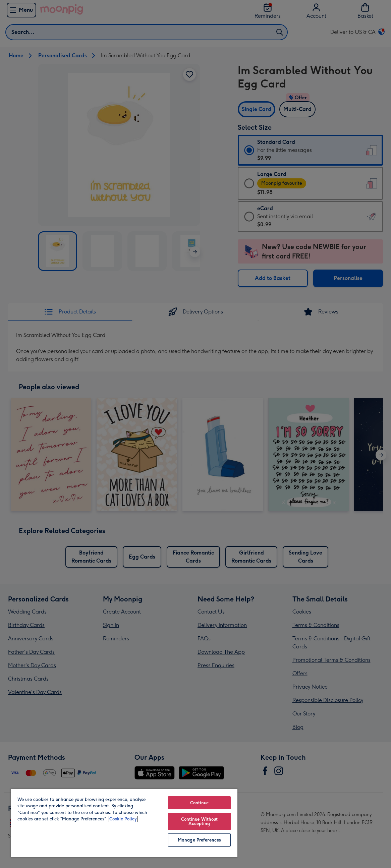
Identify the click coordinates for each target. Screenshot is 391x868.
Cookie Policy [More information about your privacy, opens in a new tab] (123, 819)
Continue (200, 803)
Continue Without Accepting (200, 821)
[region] (124, 823)
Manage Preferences (199, 840)
